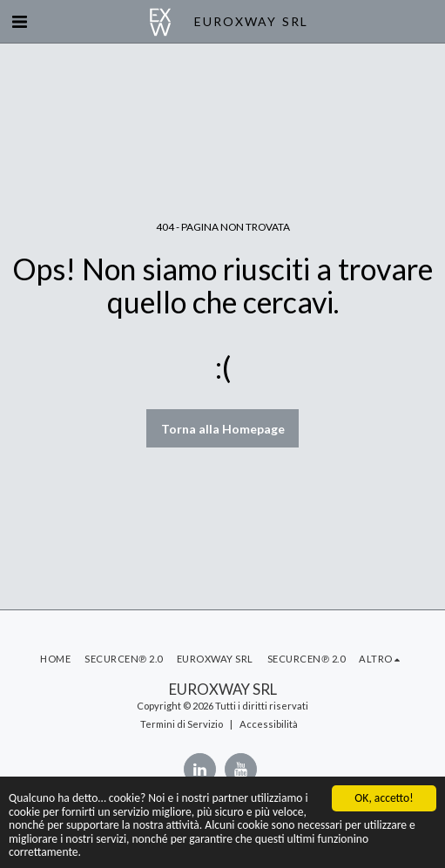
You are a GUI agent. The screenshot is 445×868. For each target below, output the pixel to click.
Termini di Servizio (182, 724)
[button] (19, 21)
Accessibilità (269, 724)
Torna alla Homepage (223, 429)
